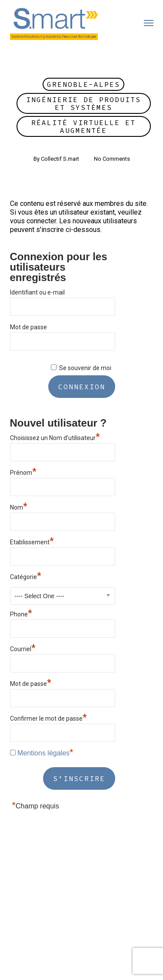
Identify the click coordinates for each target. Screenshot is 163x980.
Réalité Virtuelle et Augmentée (83, 126)
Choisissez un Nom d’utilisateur (55, 437)
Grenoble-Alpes (83, 84)
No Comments (112, 159)
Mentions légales (43, 753)
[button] (149, 23)
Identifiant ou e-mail (37, 292)
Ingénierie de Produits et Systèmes (83, 103)
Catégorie (26, 576)
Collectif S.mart (60, 159)
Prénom (23, 472)
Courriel (23, 648)
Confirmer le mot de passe (48, 717)
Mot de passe (28, 327)
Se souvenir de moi (85, 368)
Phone (21, 613)
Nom (19, 506)
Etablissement (32, 541)
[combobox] (63, 596)
